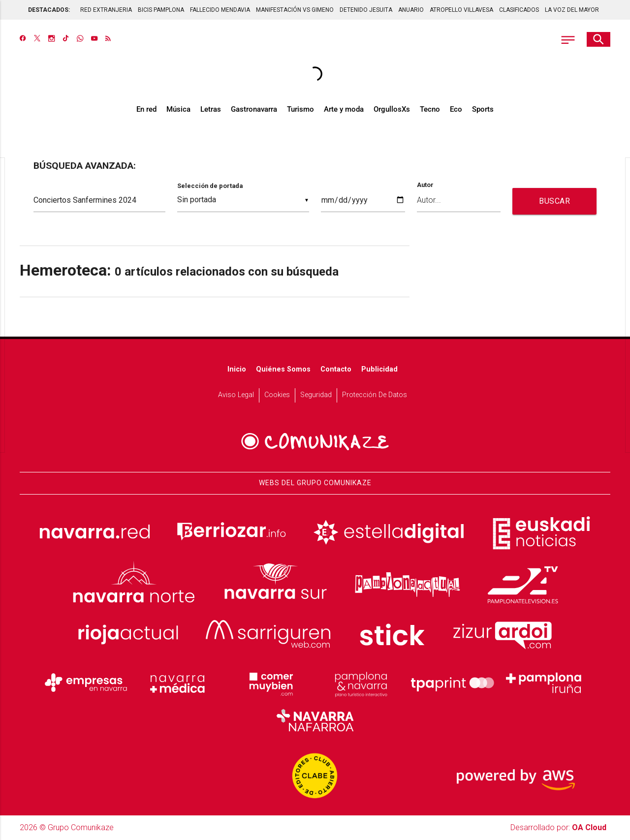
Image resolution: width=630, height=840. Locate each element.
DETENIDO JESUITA (366, 10)
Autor (425, 185)
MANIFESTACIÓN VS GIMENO (295, 10)
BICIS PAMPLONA (161, 10)
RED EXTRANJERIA (106, 10)
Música (178, 109)
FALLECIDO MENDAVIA (220, 10)
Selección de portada (210, 186)
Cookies (277, 395)
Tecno (430, 109)
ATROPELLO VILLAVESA (461, 10)
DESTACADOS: (49, 10)
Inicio (237, 369)
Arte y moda (344, 109)
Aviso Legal (236, 395)
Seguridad (316, 395)
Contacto (336, 369)
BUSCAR (554, 201)
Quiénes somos (283, 369)
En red (146, 109)
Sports (483, 109)
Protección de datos (375, 395)
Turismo (300, 109)
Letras (211, 109)
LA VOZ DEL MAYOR (572, 10)
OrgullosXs (392, 109)
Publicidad (379, 369)
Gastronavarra (254, 109)
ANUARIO (411, 10)
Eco (456, 109)
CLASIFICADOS (519, 10)
